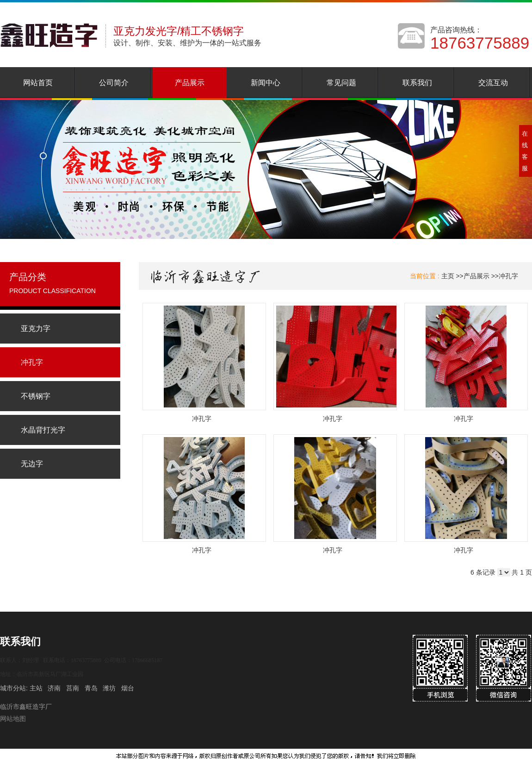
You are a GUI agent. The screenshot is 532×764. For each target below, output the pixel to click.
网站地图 (13, 719)
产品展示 (476, 276)
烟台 (128, 688)
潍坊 (109, 688)
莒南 (73, 688)
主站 (35, 688)
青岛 (91, 688)
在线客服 (525, 151)
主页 (448, 276)
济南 (54, 688)
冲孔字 (508, 276)
